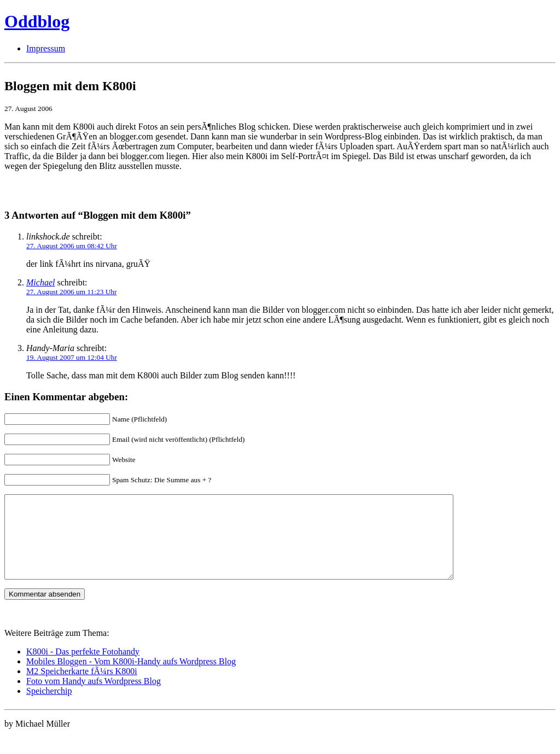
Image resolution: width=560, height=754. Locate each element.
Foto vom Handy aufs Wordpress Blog (94, 697)
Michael (40, 282)
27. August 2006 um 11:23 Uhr (71, 292)
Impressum (46, 48)
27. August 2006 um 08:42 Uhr (72, 246)
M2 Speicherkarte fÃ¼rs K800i (82, 688)
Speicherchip (49, 707)
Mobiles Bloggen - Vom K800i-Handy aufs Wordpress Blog (131, 678)
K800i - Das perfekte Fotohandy (83, 668)
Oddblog (37, 21)
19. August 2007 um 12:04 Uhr (72, 357)
